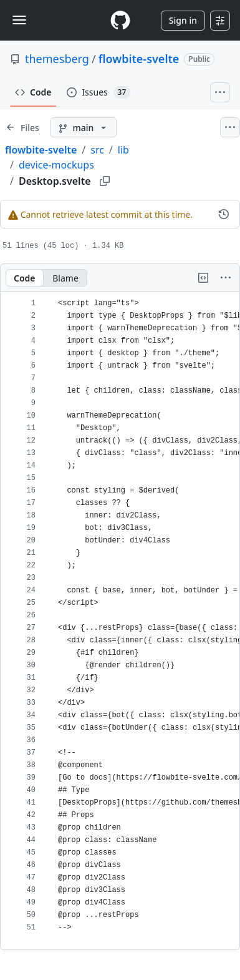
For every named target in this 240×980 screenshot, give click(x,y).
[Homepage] (120, 20)
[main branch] (83, 127)
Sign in (183, 20)
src (97, 150)
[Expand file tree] (22, 127)
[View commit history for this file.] (224, 214)
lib (123, 150)
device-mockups (56, 165)
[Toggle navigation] (19, 20)
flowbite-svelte (139, 59)
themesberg (57, 59)
